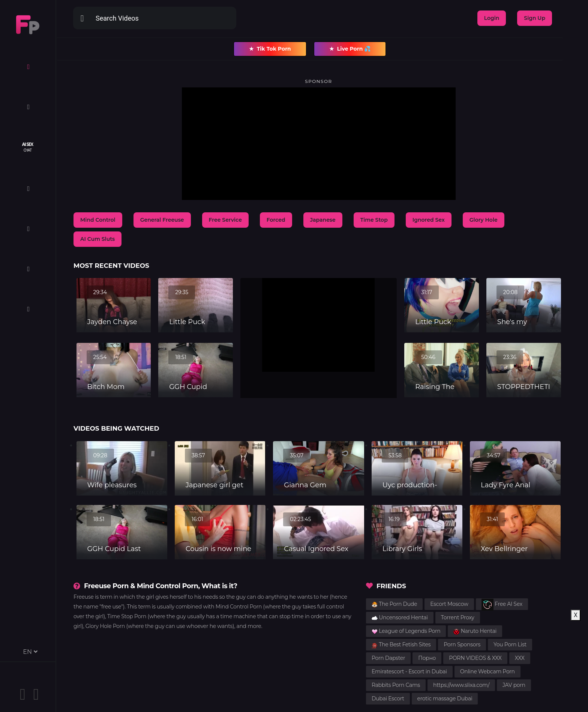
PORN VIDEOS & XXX (475, 658)
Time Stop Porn (127, 616)
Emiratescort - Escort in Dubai (409, 671)
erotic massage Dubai (445, 698)
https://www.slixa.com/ (461, 685)
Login (492, 18)
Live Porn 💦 (350, 49)
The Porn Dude (394, 604)
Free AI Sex (502, 605)
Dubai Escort (388, 698)
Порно (427, 658)
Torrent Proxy (458, 617)
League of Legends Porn (406, 631)
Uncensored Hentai (400, 617)
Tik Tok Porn (270, 49)
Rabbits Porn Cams (396, 685)
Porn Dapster (388, 658)
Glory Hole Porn (105, 626)
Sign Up (535, 18)
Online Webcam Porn (487, 671)
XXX (520, 658)
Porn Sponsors (462, 644)
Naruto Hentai (475, 631)
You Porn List (510, 644)
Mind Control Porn (239, 607)
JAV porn (514, 685)
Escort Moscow (449, 604)
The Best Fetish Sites (401, 644)
